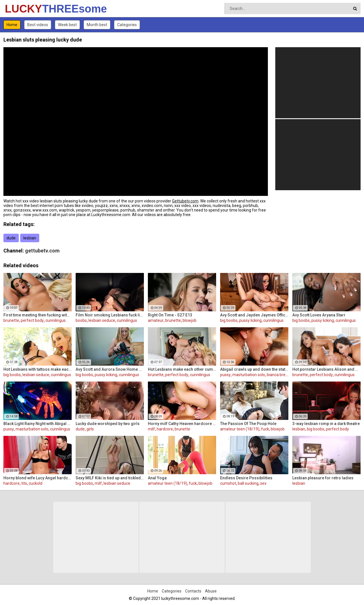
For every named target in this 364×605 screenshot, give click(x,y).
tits (24, 483)
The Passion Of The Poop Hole (248, 424)
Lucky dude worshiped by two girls (108, 424)
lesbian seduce (102, 320)
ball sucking (248, 483)
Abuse (211, 591)
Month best (97, 25)
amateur (156, 320)
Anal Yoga (157, 478)
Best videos (38, 25)
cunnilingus (56, 320)
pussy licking (250, 320)
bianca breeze (280, 375)
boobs (81, 320)
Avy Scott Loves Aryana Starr (319, 315)
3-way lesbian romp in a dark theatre (326, 424)
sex (263, 483)
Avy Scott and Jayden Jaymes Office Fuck (254, 315)
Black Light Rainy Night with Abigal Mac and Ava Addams (38, 424)
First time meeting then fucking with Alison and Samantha (38, 315)
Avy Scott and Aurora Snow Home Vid (110, 369)
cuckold (36, 483)
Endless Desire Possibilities (246, 478)
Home (12, 25)
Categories (127, 25)
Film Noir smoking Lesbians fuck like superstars (110, 315)
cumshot (228, 483)
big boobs (229, 320)
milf (151, 429)
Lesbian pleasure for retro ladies (323, 478)
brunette (11, 320)
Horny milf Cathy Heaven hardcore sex (182, 424)
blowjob (190, 320)
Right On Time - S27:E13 (170, 315)
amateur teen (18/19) (240, 429)
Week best (67, 25)
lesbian (30, 238)
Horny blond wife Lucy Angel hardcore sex (38, 478)
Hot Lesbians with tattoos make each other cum (38, 369)
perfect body (32, 320)
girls (90, 429)
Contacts (193, 591)
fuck (265, 429)
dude (11, 238)
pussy (225, 375)
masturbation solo (249, 375)
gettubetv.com (42, 251)
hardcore (165, 429)
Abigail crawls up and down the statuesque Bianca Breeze (254, 369)
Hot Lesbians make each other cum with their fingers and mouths (182, 369)
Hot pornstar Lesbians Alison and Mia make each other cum (326, 369)
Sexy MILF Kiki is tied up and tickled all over (110, 478)
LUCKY (20, 9)
